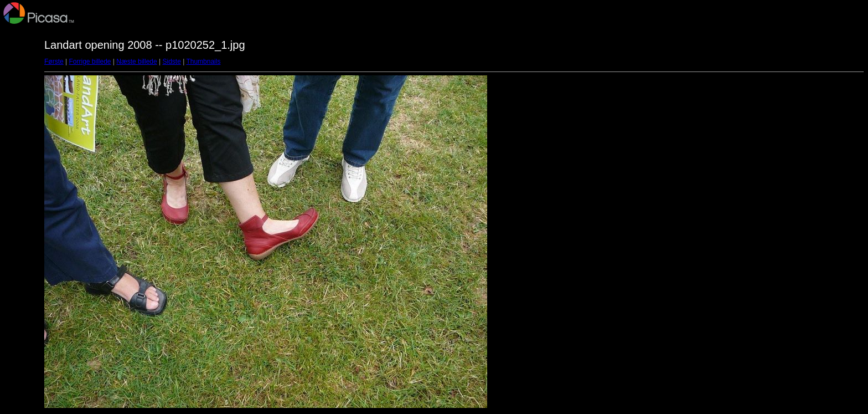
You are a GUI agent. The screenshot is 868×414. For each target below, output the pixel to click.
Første (54, 62)
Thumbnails (203, 62)
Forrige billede (90, 62)
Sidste (171, 62)
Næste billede (136, 62)
